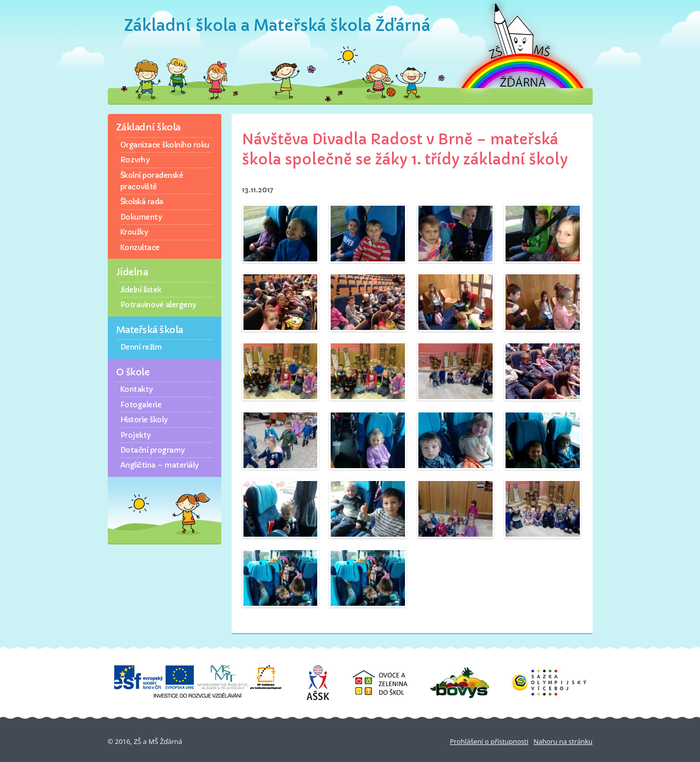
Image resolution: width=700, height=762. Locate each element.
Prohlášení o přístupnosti (489, 741)
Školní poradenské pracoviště (152, 181)
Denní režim (141, 347)
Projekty (135, 435)
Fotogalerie (141, 405)
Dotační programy (152, 450)
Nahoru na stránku (563, 741)
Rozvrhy (135, 160)
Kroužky (134, 232)
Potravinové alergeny (158, 305)
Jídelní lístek (141, 290)
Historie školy (144, 420)
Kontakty (136, 389)
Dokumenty (141, 217)
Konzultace (140, 247)
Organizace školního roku (165, 145)
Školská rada (142, 202)
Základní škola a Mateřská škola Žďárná (277, 26)
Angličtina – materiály (159, 465)
